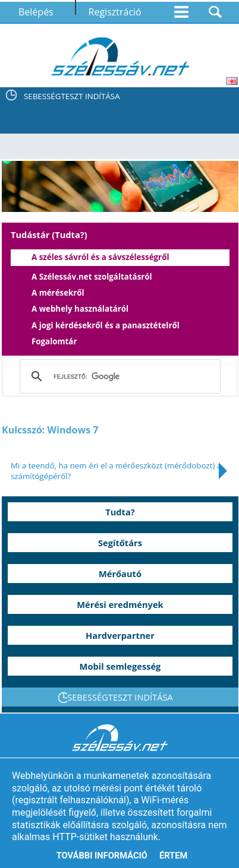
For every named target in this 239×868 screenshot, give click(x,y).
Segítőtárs (120, 543)
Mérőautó (120, 574)
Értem (173, 856)
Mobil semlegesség (120, 666)
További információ (102, 856)
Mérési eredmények (120, 604)
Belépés (36, 12)
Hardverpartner (120, 635)
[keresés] (118, 376)
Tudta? (120, 512)
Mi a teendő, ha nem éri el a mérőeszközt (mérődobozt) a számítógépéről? (116, 471)
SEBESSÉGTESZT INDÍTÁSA (72, 96)
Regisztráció (115, 12)
